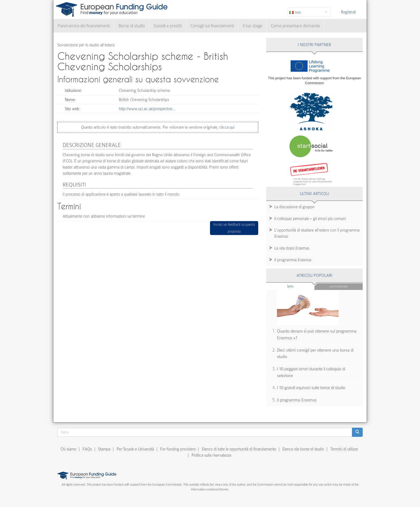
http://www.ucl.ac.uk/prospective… (147, 109)
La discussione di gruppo (294, 207)
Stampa (104, 449)
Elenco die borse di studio (303, 449)
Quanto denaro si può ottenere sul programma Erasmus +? (317, 335)
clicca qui (226, 127)
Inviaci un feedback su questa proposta (234, 228)
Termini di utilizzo (344, 449)
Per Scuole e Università (135, 449)
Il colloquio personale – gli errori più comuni (310, 219)
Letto (301, 286)
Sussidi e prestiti (168, 26)
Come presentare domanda (295, 26)
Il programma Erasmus (293, 260)
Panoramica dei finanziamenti (84, 26)
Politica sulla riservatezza (211, 455)
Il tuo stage (252, 26)
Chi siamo (68, 449)
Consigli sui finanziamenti (212, 26)
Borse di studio (132, 26)
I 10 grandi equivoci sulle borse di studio (311, 388)
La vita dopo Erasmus (292, 248)
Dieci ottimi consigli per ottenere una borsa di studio (315, 354)
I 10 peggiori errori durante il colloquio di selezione (311, 372)
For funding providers (178, 449)
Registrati (348, 12)
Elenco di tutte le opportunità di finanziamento (239, 449)
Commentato (339, 286)
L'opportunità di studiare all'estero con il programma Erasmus (317, 233)
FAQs (87, 449)
